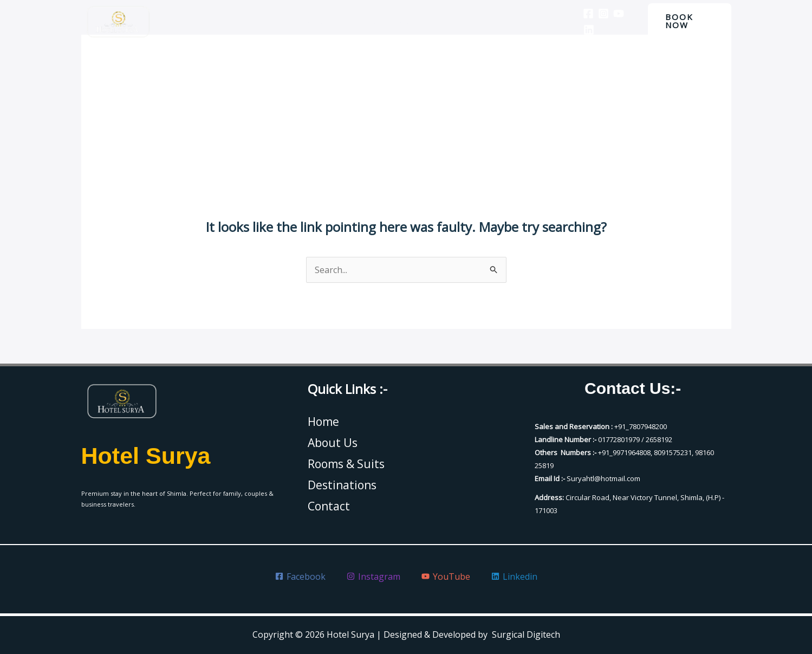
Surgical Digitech (526, 634)
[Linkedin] (581, 30)
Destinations (468, 21)
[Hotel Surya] (118, 21)
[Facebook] (580, 14)
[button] (687, 21)
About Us (330, 21)
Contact (527, 21)
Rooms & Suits (395, 21)
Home (281, 21)
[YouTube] (610, 14)
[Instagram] (595, 14)
